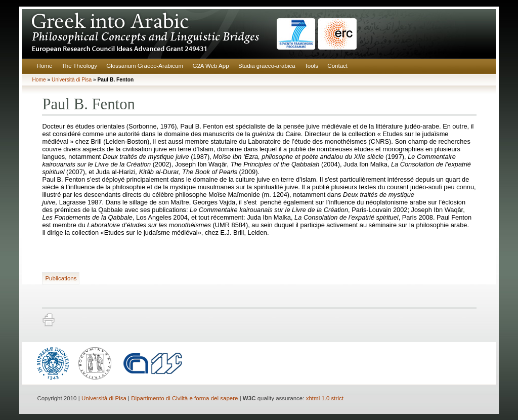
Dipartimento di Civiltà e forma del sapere (184, 398)
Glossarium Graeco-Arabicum (145, 66)
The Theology (79, 66)
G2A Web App (210, 66)
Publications (61, 278)
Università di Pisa (72, 80)
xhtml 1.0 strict (325, 398)
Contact (337, 66)
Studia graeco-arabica (267, 66)
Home (45, 66)
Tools (311, 66)
